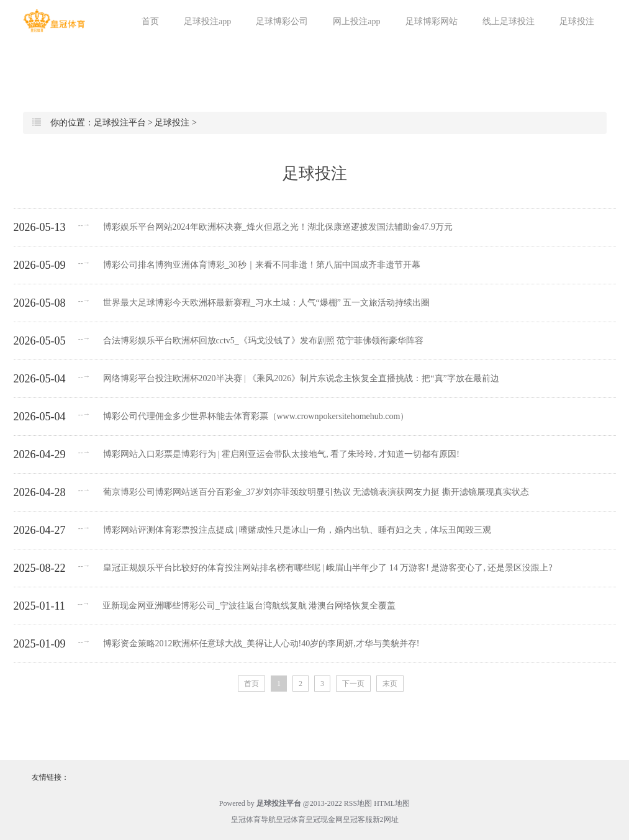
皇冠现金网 (324, 820)
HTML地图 (392, 803)
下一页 (353, 684)
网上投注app (356, 21)
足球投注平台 (120, 123)
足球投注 (577, 21)
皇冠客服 (358, 820)
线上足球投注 (509, 21)
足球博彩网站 (432, 21)
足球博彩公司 (282, 21)
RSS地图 (358, 803)
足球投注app (207, 21)
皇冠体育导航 (253, 820)
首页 (150, 21)
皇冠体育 (291, 820)
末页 (390, 684)
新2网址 (386, 820)
